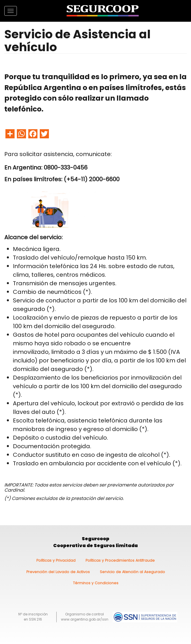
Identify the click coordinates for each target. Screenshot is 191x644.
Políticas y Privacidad (56, 560)
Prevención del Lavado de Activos (58, 572)
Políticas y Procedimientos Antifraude (120, 560)
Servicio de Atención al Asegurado (132, 572)
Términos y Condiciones (96, 583)
